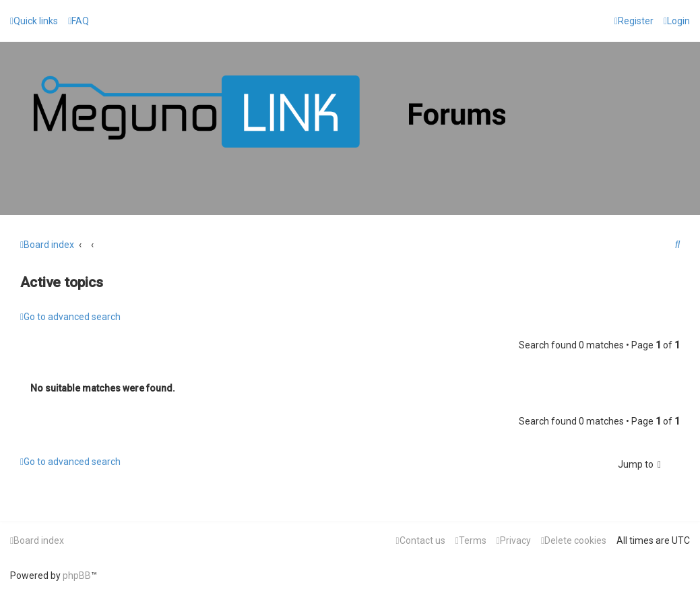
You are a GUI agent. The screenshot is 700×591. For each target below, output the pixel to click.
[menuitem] (78, 21)
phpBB (77, 576)
